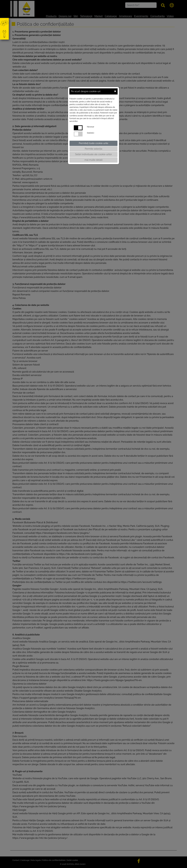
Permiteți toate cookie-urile (94, 143)
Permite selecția (94, 149)
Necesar (91, 127)
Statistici (91, 133)
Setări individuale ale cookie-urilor (93, 154)
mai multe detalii (94, 160)
